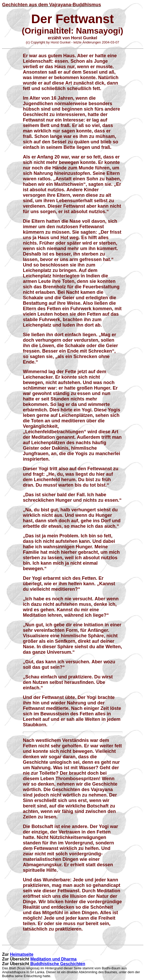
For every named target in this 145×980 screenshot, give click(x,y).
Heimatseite (22, 954)
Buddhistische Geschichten (58, 964)
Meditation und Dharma (53, 959)
